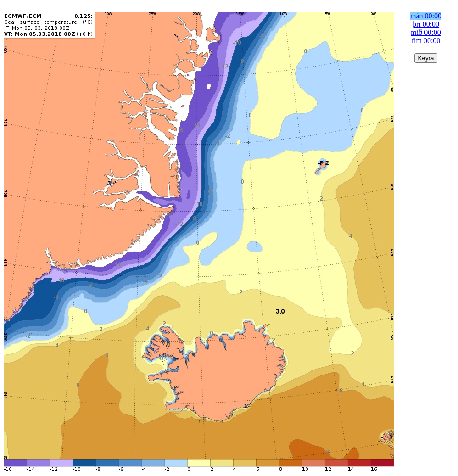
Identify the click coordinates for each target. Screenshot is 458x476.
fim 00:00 (426, 41)
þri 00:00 (426, 24)
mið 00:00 (426, 32)
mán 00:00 (426, 16)
